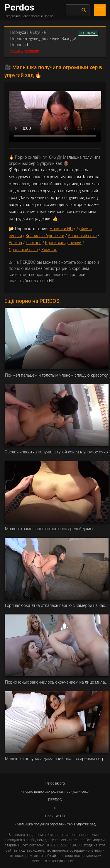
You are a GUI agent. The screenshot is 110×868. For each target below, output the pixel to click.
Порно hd (19, 45)
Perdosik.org (55, 783)
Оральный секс (23, 250)
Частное (34, 243)
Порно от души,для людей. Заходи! (43, 39)
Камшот (49, 250)
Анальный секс (82, 236)
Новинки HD (61, 229)
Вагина (15, 243)
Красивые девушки (63, 243)
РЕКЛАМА (88, 33)
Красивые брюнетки (45, 236)
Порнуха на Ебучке (28, 32)
